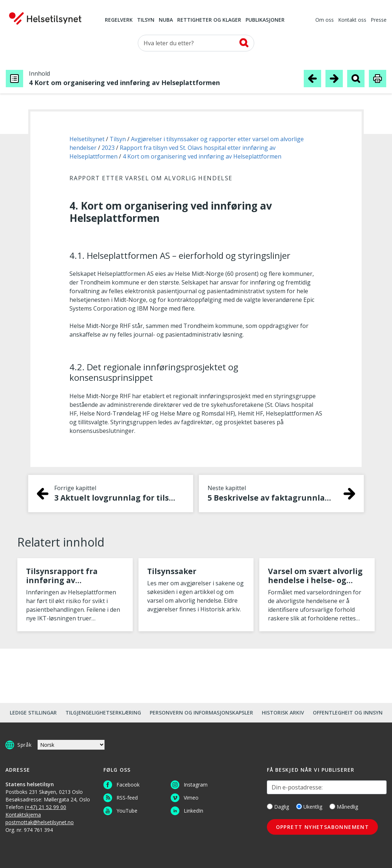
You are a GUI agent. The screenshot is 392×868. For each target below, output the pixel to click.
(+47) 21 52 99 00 (46, 807)
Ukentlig (309, 807)
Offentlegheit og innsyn (348, 713)
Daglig (278, 807)
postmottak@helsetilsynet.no (40, 822)
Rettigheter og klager (209, 20)
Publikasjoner (265, 20)
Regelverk (119, 20)
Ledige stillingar (33, 713)
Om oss (325, 20)
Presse (379, 20)
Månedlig (344, 807)
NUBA (166, 20)
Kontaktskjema (23, 815)
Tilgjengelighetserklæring (103, 713)
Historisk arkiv (283, 713)
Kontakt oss (352, 20)
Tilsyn (146, 20)
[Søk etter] (196, 43)
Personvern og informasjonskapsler (201, 713)
